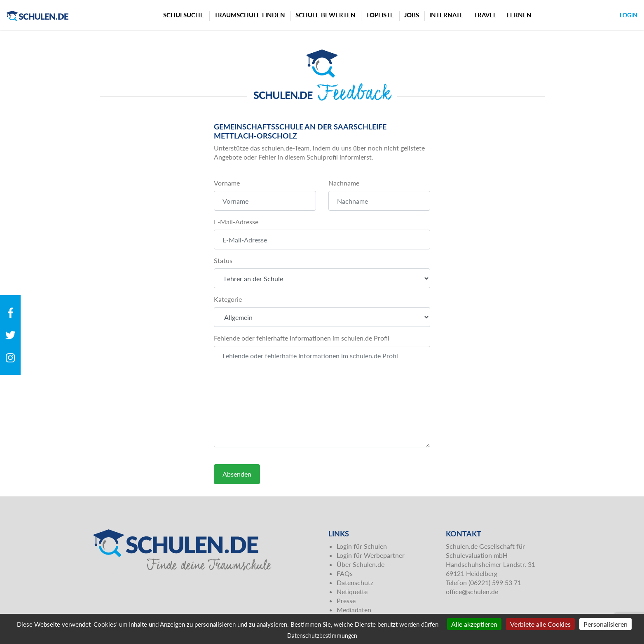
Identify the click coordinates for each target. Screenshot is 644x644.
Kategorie (228, 299)
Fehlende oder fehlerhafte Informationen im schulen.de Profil (302, 338)
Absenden (237, 474)
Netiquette (352, 591)
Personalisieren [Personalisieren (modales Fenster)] (605, 624)
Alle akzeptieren (474, 624)
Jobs (412, 15)
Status (223, 260)
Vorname (227, 183)
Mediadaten (354, 610)
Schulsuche (184, 15)
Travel (485, 15)
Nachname (344, 183)
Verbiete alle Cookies (540, 624)
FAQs (345, 573)
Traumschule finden (250, 15)
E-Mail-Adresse (236, 222)
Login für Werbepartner (371, 555)
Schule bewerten (326, 15)
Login (629, 15)
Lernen (519, 15)
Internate (446, 15)
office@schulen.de (472, 591)
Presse (346, 601)
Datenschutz (355, 582)
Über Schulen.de (361, 564)
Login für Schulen (362, 546)
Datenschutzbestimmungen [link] (322, 636)
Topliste (380, 15)
